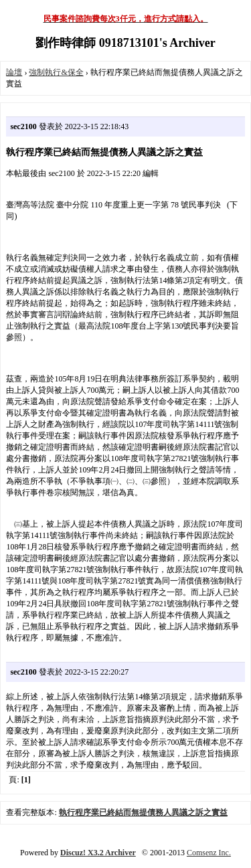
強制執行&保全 (56, 72)
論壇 (14, 72)
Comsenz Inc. (209, 853)
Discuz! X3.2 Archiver (98, 853)
